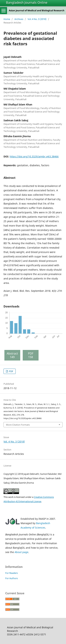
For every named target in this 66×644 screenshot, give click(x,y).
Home (7, 19)
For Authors (12, 578)
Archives (19, 19)
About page (21, 552)
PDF (11, 371)
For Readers (12, 573)
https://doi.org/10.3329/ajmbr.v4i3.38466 (34, 156)
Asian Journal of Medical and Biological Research (37, 10)
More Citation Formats (18, 425)
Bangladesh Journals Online (27, 2)
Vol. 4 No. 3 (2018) (37, 19)
